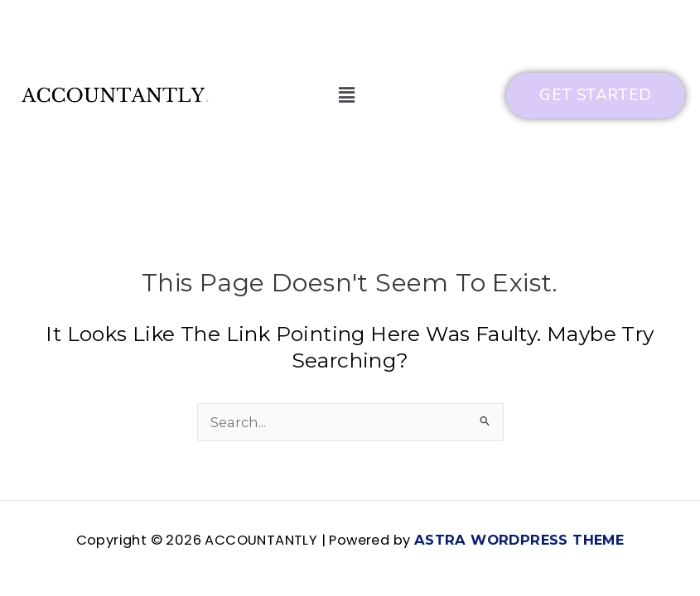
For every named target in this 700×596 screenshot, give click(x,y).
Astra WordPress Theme (519, 540)
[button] (347, 95)
